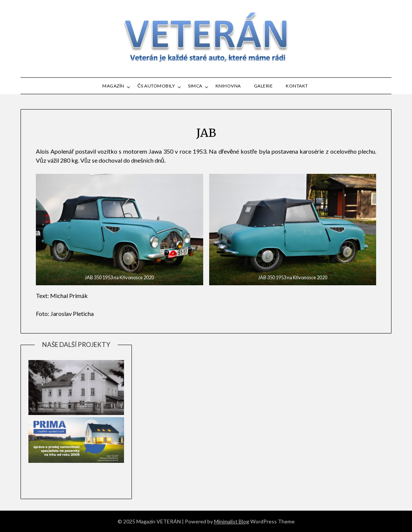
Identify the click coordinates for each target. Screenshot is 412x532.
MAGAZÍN (113, 86)
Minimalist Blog (232, 521)
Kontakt (297, 86)
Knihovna (228, 86)
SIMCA (195, 86)
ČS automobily (156, 86)
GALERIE (264, 86)
